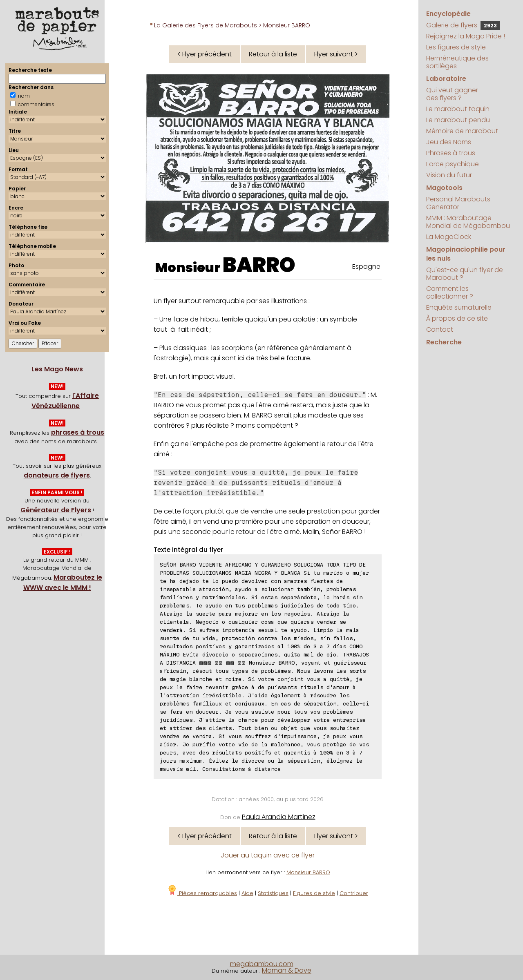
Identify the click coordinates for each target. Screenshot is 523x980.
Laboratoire (446, 79)
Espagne (366, 267)
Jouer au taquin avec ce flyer (268, 855)
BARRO (259, 265)
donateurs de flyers (57, 475)
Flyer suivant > (336, 54)
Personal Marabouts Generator (458, 203)
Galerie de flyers (463, 25)
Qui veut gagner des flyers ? (452, 94)
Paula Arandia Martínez (279, 817)
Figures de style (314, 893)
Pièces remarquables (202, 893)
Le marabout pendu (458, 120)
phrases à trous (78, 432)
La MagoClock (449, 237)
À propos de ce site (457, 318)
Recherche (444, 342)
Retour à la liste (273, 54)
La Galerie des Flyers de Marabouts (206, 25)
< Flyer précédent (205, 54)
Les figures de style (456, 47)
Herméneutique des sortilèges (457, 62)
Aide (247, 893)
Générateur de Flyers (56, 510)
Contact (440, 329)
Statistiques (273, 893)
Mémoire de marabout (462, 131)
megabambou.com (262, 964)
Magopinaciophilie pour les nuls (466, 254)
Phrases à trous (451, 153)
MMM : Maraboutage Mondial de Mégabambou (468, 222)
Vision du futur (449, 175)
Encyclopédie (448, 14)
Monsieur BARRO (308, 872)
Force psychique (453, 164)
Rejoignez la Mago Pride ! (466, 36)
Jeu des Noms (449, 142)
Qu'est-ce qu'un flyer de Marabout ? (465, 274)
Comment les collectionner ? (450, 292)
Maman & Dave (287, 970)
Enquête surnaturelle (459, 307)
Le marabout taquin (458, 109)
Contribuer (354, 893)
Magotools (444, 188)
